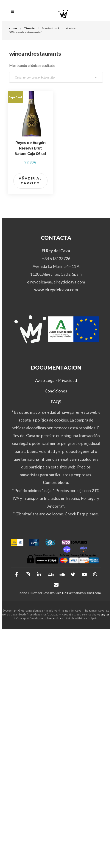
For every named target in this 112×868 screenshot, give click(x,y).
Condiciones (56, 391)
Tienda (29, 28)
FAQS (56, 402)
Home (13, 28)
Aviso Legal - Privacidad (56, 380)
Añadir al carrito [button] (30, 181)
